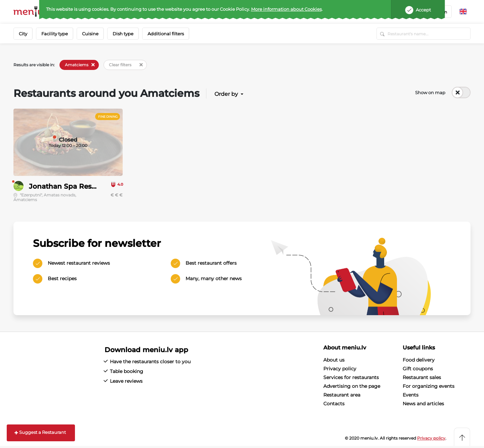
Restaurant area (342, 395)
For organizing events (429, 386)
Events (411, 395)
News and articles (423, 404)
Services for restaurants (351, 377)
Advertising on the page (352, 386)
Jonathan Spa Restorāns (71, 186)
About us (334, 360)
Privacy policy (340, 369)
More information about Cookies (286, 9)
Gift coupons (418, 369)
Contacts (334, 404)
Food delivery (419, 360)
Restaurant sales (422, 377)
